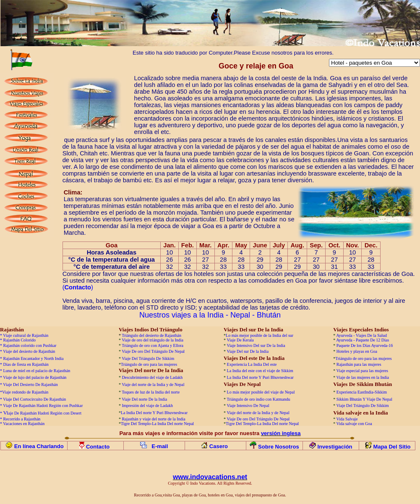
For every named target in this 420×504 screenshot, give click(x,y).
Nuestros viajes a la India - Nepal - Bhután (210, 315)
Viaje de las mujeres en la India (363, 377)
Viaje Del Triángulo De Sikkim (148, 358)
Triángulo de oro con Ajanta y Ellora (153, 345)
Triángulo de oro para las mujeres (363, 358)
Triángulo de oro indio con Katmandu (258, 399)
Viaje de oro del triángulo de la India (153, 340)
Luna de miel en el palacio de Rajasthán (37, 371)
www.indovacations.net (210, 477)
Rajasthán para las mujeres (359, 364)
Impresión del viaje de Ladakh (147, 406)
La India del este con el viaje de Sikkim (260, 371)
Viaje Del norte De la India (145, 399)
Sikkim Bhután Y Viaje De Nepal (364, 399)
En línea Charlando (39, 446)
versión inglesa (281, 433)
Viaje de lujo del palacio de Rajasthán (35, 377)
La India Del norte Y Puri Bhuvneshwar (260, 377)
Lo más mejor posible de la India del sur (260, 335)
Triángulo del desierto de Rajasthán (151, 335)
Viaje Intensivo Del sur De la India (256, 345)
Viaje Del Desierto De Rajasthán (30, 385)
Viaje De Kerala (240, 340)
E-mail (160, 446)
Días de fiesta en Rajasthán (26, 364)
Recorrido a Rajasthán (22, 419)
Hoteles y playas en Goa (357, 351)
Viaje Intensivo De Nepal (248, 406)
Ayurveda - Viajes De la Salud (361, 335)
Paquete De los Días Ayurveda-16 (365, 345)
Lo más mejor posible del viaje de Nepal (261, 392)
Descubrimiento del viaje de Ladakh (152, 377)
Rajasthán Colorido (20, 340)
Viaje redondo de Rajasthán (25, 392)
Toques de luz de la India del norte (151, 392)
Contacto (99, 447)
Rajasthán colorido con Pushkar (30, 345)
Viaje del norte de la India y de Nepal (153, 385)
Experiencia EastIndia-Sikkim (362, 392)
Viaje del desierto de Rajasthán (29, 351)
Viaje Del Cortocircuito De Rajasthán (34, 399)
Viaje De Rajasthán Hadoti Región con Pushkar (43, 406)
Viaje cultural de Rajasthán (26, 335)
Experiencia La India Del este (252, 364)
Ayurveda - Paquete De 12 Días (363, 340)
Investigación (335, 447)
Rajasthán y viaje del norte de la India (153, 419)
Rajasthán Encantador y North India (34, 358)
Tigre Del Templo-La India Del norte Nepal (157, 424)
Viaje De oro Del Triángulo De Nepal (153, 351)
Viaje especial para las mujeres (362, 371)
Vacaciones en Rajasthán (24, 424)
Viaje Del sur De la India (248, 351)
